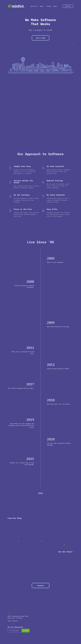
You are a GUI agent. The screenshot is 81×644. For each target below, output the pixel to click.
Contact (41, 585)
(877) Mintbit (13, 621)
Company (49, 6)
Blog (55, 6)
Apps (42, 6)
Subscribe (26, 631)
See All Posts (65, 552)
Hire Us (68, 6)
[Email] (15, 631)
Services (34, 6)
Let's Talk (41, 38)
